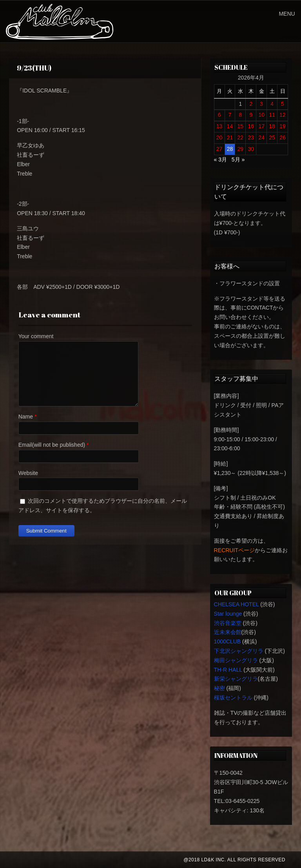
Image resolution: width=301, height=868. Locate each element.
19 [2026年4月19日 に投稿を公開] (283, 126)
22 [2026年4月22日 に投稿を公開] (241, 138)
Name (26, 417)
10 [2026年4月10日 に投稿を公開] (261, 115)
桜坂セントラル (233, 698)
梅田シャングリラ (236, 660)
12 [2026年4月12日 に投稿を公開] (283, 115)
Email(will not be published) (52, 445)
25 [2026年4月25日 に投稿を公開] (272, 138)
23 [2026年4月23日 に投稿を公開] (251, 138)
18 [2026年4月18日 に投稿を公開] (272, 126)
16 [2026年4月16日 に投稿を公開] (251, 126)
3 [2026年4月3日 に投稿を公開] (261, 104)
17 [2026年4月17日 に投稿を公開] (261, 126)
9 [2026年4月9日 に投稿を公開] (251, 115)
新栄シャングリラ (236, 679)
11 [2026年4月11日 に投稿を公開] (272, 115)
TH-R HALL (228, 670)
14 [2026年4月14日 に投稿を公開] (230, 126)
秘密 (219, 688)
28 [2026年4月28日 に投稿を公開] (230, 149)
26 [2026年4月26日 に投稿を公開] (283, 138)
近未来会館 (228, 632)
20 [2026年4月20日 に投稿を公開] (219, 138)
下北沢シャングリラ (239, 651)
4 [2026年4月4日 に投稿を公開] (272, 104)
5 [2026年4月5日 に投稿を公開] (283, 104)
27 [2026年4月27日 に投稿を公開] (219, 149)
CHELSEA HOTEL (237, 604)
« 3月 (220, 159)
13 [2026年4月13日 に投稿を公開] (219, 126)
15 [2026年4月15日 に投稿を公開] (241, 126)
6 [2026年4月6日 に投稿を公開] (219, 115)
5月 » (238, 159)
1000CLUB (228, 641)
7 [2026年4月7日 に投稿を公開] (230, 115)
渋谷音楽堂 (228, 623)
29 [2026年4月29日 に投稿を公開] (241, 149)
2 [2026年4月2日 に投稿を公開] (251, 104)
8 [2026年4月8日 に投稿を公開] (240, 115)
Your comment (36, 336)
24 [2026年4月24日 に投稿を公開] (261, 138)
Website (28, 473)
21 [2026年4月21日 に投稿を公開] (230, 138)
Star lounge (228, 614)
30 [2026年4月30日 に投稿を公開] (251, 149)
